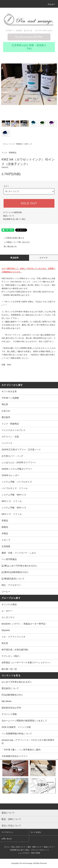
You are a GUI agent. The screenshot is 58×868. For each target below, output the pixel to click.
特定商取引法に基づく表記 (14, 219)
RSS (33, 853)
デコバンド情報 (9, 714)
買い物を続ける (8, 247)
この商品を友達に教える (12, 238)
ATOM (38, 853)
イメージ (44, 258)
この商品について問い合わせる (15, 242)
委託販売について (10, 688)
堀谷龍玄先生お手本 (11, 708)
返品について (9, 216)
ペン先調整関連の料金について (17, 734)
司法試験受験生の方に (12, 695)
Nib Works (6, 701)
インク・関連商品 (16, 144)
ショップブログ (24, 853)
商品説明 (14, 258)
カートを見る (36, 832)
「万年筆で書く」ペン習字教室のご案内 (21, 750)
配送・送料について (35, 847)
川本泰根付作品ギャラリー (15, 756)
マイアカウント (8, 832)
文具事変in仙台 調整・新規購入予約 (29, 47)
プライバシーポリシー (39, 850)
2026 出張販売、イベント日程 (16, 727)
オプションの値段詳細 (12, 212)
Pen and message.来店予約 (29, 37)
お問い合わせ (7, 839)
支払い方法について (18, 847)
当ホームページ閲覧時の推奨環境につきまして (24, 721)
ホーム (5, 144)
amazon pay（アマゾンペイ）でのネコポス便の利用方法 (28, 742)
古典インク (28, 144)
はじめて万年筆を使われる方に (17, 682)
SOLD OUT (29, 203)
